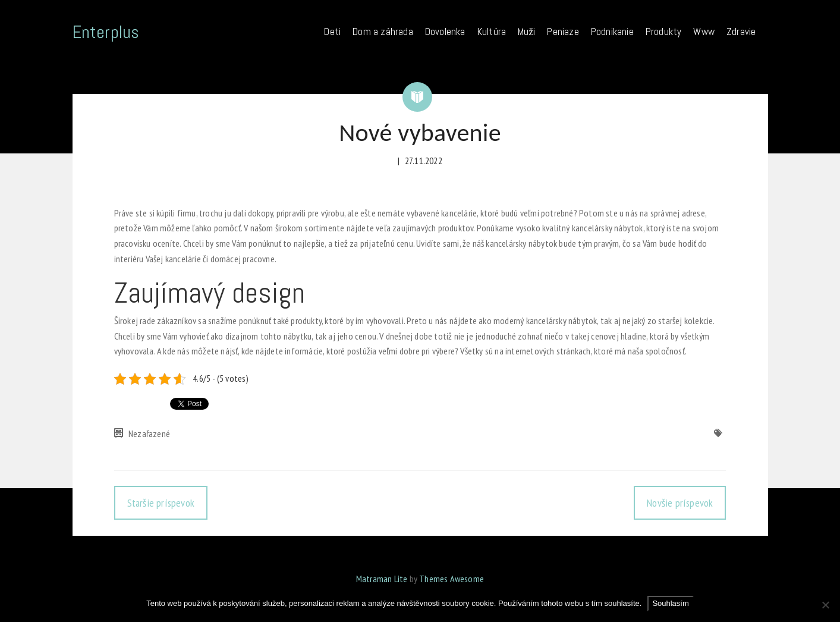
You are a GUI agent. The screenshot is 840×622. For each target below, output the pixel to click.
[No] (825, 605)
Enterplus (106, 32)
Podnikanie (612, 32)
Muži (526, 32)
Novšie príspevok (680, 503)
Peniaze (563, 32)
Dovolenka (445, 32)
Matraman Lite (382, 579)
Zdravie (741, 32)
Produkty (664, 32)
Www (704, 32)
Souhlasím (670, 603)
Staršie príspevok (161, 503)
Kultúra (492, 32)
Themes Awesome (452, 579)
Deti (332, 32)
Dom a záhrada (383, 32)
